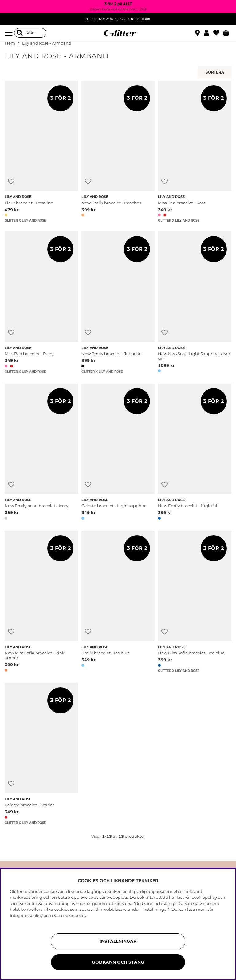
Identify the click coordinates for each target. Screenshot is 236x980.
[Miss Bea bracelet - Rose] (195, 152)
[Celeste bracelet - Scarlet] (41, 754)
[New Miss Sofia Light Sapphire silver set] (195, 303)
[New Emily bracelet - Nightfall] (195, 453)
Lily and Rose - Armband (47, 43)
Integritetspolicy (26, 915)
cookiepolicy (74, 915)
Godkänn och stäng (118, 962)
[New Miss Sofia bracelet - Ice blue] (195, 602)
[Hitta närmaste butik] (198, 34)
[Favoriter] (218, 33)
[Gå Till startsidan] (118, 33)
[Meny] (10, 33)
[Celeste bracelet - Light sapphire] (118, 453)
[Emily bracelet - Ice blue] (118, 602)
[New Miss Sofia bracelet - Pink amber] (41, 602)
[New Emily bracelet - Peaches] (118, 152)
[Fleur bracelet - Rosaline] (41, 152)
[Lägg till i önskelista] (11, 181)
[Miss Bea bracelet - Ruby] (41, 303)
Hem (10, 43)
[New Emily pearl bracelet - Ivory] (41, 453)
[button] (208, 33)
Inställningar (118, 941)
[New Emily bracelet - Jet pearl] (118, 303)
